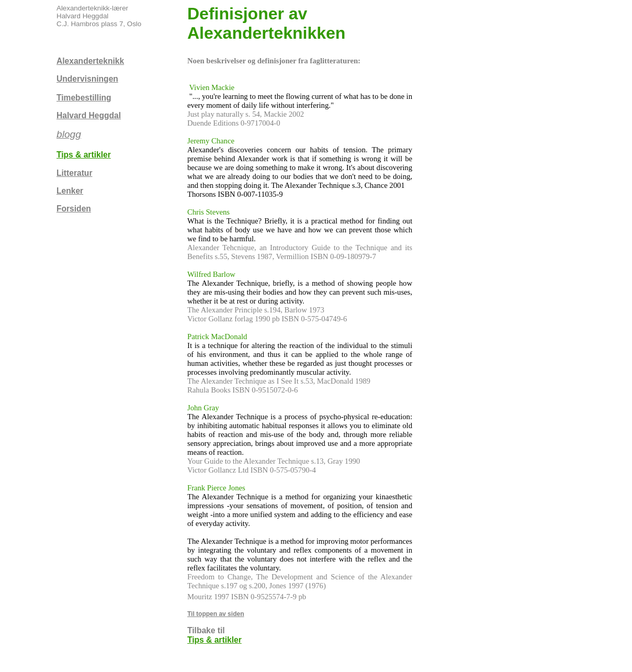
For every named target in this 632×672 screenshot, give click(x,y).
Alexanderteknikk (90, 61)
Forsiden (74, 209)
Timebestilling (84, 98)
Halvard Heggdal (89, 115)
